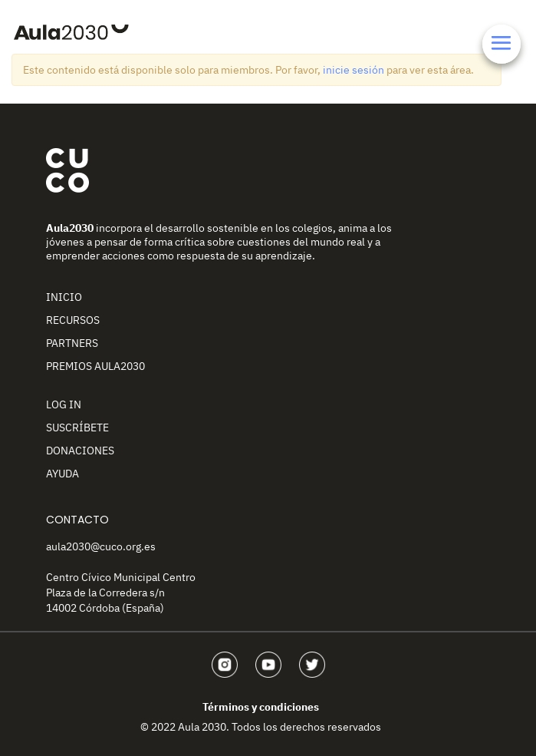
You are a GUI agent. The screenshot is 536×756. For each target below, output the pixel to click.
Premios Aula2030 (95, 366)
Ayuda (62, 474)
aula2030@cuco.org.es (101, 546)
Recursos (73, 320)
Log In (64, 404)
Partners (72, 343)
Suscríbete (77, 428)
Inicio (64, 297)
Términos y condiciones (261, 707)
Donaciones (80, 451)
